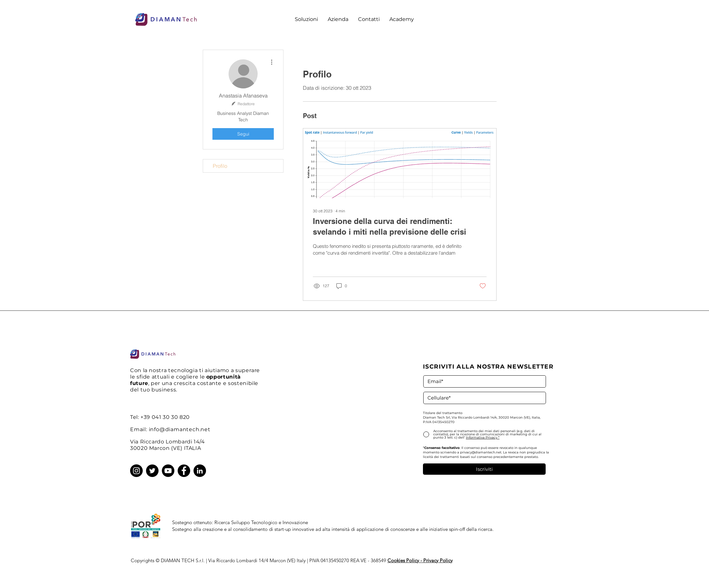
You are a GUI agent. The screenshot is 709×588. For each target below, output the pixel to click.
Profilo (220, 166)
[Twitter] (152, 471)
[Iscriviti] (484, 469)
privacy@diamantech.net (481, 452)
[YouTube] (168, 471)
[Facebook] (184, 471)
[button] (306, 19)
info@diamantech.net (180, 429)
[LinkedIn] (200, 471)
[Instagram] (136, 471)
